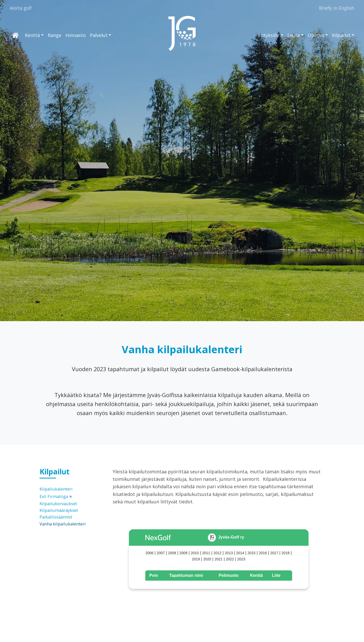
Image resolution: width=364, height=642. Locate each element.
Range (55, 35)
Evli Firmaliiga (54, 496)
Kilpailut (341, 35)
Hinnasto (76, 35)
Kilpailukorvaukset (58, 504)
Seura (294, 35)
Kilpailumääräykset (59, 510)
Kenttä (32, 35)
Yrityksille (269, 35)
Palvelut (99, 35)
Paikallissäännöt (56, 517)
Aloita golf (21, 8)
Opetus (316, 35)
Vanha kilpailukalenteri (63, 524)
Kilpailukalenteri (56, 489)
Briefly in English (337, 8)
